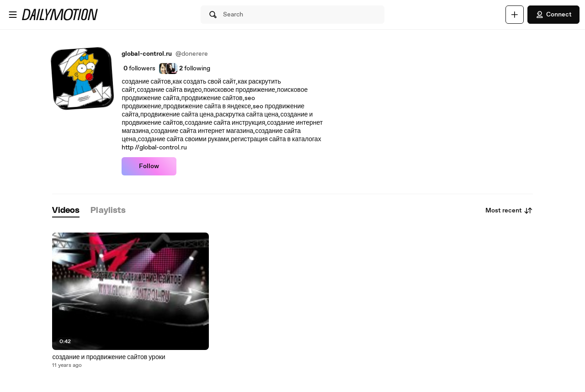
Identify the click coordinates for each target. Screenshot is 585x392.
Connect (553, 15)
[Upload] (515, 15)
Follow (149, 166)
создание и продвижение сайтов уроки (109, 357)
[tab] (66, 211)
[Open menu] (13, 15)
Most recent (509, 211)
